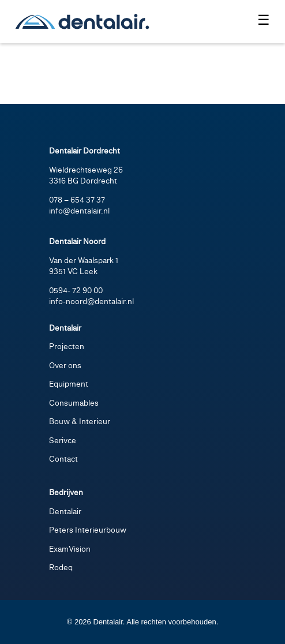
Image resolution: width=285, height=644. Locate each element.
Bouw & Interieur (80, 422)
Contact (63, 460)
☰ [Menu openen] (264, 20)
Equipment (69, 385)
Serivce (63, 441)
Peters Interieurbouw (88, 531)
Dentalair (65, 512)
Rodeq (61, 568)
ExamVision (70, 550)
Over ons (65, 366)
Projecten (67, 347)
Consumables (74, 404)
